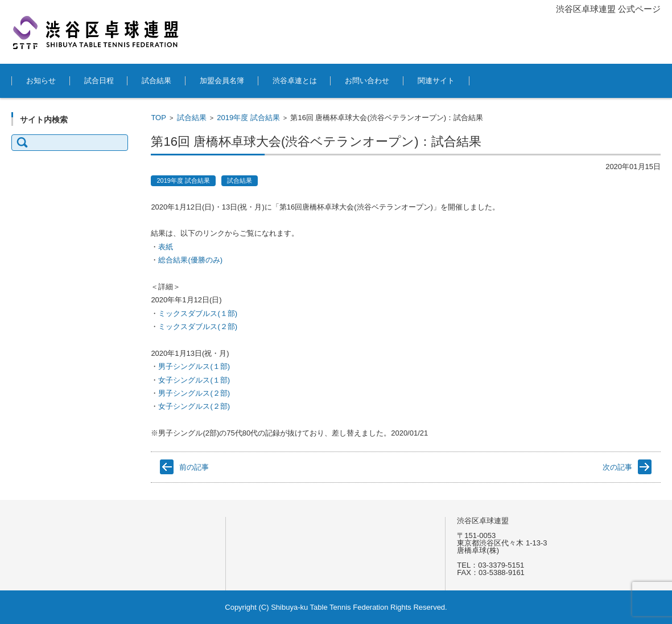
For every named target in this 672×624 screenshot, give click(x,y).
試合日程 (99, 81)
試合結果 (156, 81)
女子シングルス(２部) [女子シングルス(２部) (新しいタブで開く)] (194, 406)
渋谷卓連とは (295, 81)
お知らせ (41, 81)
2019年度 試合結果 (248, 118)
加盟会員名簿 (222, 81)
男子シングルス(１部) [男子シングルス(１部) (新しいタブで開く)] (194, 366)
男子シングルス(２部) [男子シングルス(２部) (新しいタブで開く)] (194, 393)
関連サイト (436, 81)
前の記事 (194, 467)
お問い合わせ (367, 81)
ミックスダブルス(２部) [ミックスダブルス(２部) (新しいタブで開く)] (198, 327)
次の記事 (617, 467)
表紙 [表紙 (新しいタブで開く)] (166, 247)
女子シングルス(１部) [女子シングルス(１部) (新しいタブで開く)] (194, 380)
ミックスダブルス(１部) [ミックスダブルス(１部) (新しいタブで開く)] (199, 313)
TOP (158, 118)
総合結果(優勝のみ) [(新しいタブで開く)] (190, 260)
